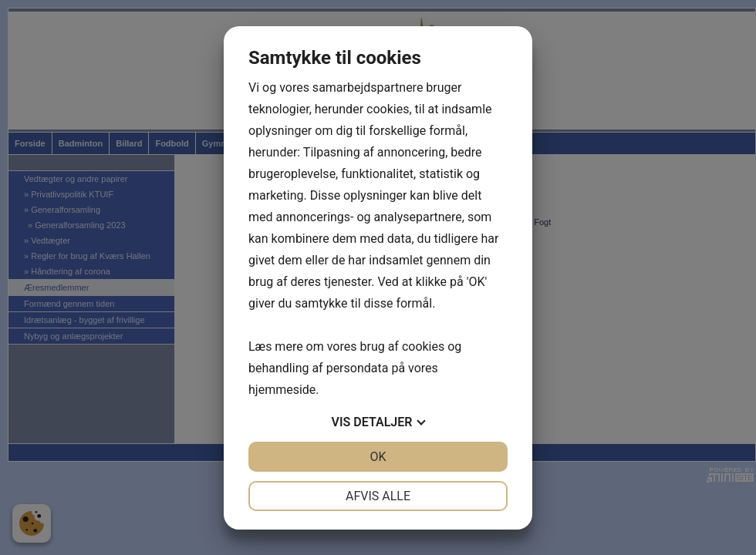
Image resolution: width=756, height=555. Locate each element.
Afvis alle (378, 496)
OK (378, 457)
